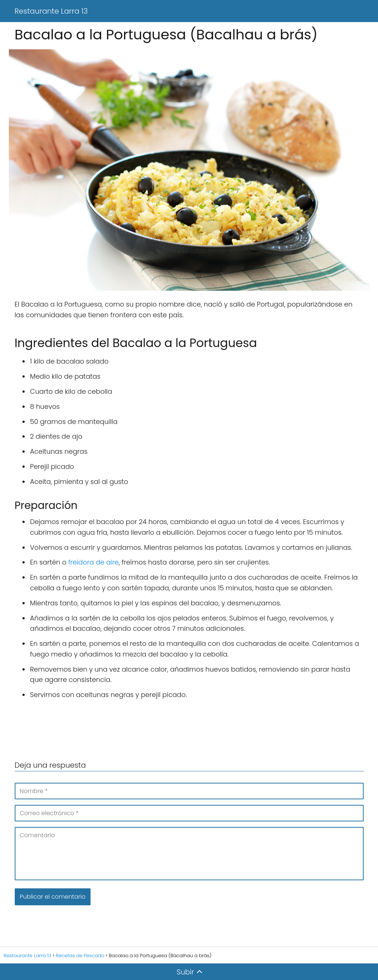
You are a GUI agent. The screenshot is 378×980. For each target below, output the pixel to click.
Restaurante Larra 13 (51, 11)
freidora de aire (93, 562)
